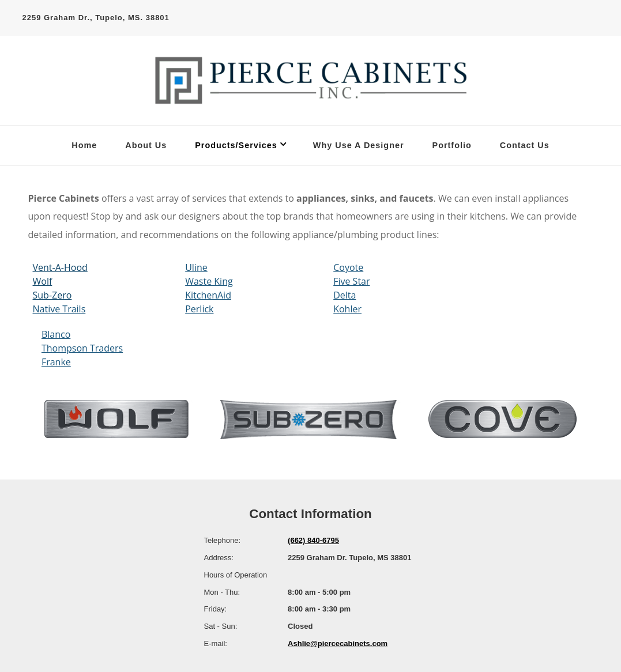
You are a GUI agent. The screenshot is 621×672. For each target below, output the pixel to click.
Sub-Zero (52, 295)
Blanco (56, 334)
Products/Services (236, 145)
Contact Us (525, 145)
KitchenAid (208, 295)
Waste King (209, 281)
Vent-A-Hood (60, 267)
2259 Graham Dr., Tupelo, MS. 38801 (96, 18)
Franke (56, 362)
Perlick (199, 309)
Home (84, 145)
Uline (196, 267)
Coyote (348, 267)
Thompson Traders (82, 348)
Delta (345, 295)
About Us (146, 145)
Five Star (351, 281)
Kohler (347, 309)
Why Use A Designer (359, 145)
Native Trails (59, 309)
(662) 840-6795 (313, 540)
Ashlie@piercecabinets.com (338, 643)
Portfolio (452, 145)
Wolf (43, 281)
